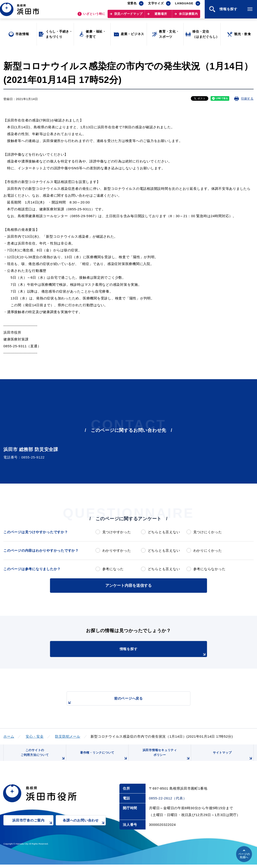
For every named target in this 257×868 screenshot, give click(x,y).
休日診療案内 (188, 16)
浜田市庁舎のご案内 (33, 827)
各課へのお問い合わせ (84, 827)
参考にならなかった (209, 569)
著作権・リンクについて (103, 758)
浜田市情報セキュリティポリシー (166, 756)
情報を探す (140, 651)
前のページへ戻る (123, 700)
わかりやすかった (117, 550)
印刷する (247, 99)
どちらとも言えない (164, 532)
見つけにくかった (208, 532)
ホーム (9, 736)
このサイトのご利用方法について (42, 756)
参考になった (113, 569)
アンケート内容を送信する (128, 585)
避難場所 (161, 16)
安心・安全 (35, 736)
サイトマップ (232, 758)
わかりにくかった (208, 550)
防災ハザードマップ (128, 16)
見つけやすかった (117, 532)
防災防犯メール (68, 736)
